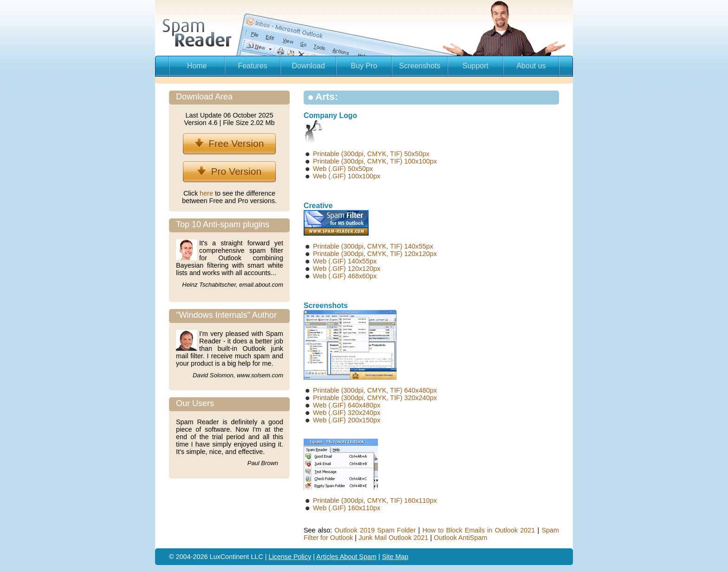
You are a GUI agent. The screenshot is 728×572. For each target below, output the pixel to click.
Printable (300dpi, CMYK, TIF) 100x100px (375, 161)
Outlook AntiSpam (460, 538)
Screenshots (420, 66)
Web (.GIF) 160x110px (347, 508)
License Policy (290, 557)
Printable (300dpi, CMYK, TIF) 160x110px (375, 500)
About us (531, 66)
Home (197, 66)
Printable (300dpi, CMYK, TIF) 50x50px (371, 154)
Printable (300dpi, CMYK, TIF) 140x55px (373, 246)
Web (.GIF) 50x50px (343, 169)
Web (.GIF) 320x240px (347, 413)
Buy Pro (364, 66)
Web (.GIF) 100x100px (347, 176)
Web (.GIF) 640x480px (347, 405)
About (350, 557)
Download (308, 66)
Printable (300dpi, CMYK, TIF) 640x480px (375, 390)
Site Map (395, 557)
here (207, 193)
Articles (328, 557)
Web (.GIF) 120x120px (347, 269)
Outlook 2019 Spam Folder (375, 530)
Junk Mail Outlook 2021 (393, 538)
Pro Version (229, 171)
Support (475, 66)
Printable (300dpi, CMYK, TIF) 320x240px (375, 398)
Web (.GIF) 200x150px (347, 420)
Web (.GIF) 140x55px (345, 261)
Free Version (230, 143)
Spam (368, 557)
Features (252, 66)
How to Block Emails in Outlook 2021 (479, 530)
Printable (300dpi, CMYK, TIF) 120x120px (375, 254)
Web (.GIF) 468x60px (345, 276)
